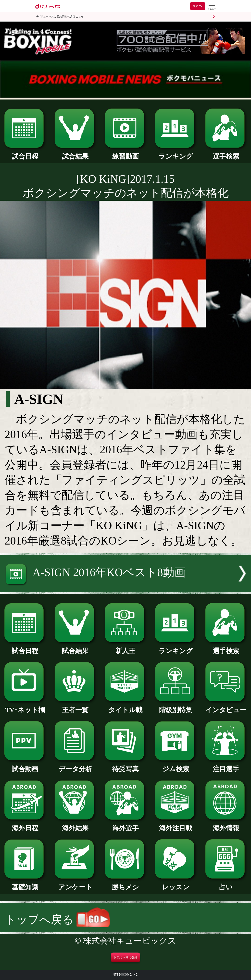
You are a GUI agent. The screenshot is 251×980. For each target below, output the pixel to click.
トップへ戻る (57, 920)
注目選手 (226, 766)
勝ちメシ (125, 884)
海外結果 (75, 825)
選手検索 (226, 153)
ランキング (176, 153)
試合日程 (25, 153)
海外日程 (25, 825)
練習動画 (125, 153)
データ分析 (75, 766)
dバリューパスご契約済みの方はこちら (60, 17)
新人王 (125, 648)
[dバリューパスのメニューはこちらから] (212, 7)
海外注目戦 (176, 825)
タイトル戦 (125, 707)
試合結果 (75, 153)
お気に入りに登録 (125, 957)
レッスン (176, 884)
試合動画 (25, 766)
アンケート (75, 884)
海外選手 (125, 825)
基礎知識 (25, 884)
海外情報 (226, 825)
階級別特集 (176, 707)
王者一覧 (75, 707)
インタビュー (226, 707)
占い (226, 884)
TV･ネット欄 (25, 707)
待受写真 (125, 766)
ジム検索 (176, 766)
